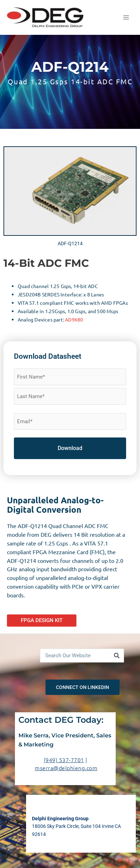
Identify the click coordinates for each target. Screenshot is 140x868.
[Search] (117, 656)
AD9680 (74, 319)
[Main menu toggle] (126, 18)
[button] (82, 668)
